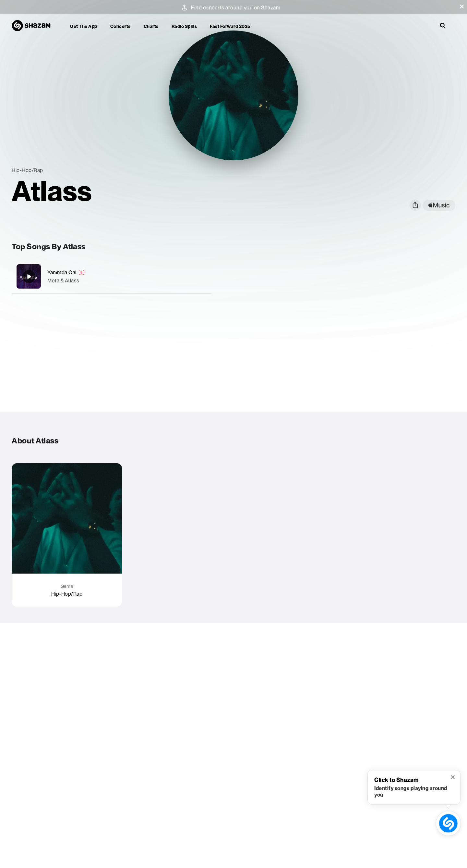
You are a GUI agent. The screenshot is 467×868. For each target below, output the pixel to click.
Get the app (84, 26)
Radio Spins (184, 26)
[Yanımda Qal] (112, 276)
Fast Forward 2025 (230, 26)
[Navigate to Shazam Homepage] (34, 26)
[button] (462, 6)
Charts (151, 26)
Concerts (120, 26)
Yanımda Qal (62, 272)
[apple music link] (439, 205)
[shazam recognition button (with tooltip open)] (448, 823)
